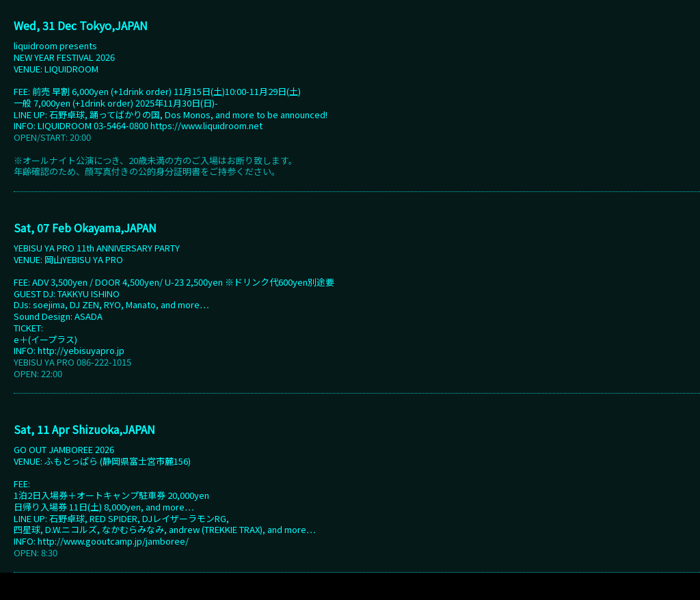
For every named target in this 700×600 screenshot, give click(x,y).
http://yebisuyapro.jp (81, 350)
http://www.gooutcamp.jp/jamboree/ (113, 541)
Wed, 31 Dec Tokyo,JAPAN (81, 25)
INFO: (26, 350)
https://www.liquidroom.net (206, 125)
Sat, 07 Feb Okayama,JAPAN (85, 228)
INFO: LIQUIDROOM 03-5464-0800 (82, 125)
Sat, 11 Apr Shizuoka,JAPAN (84, 429)
